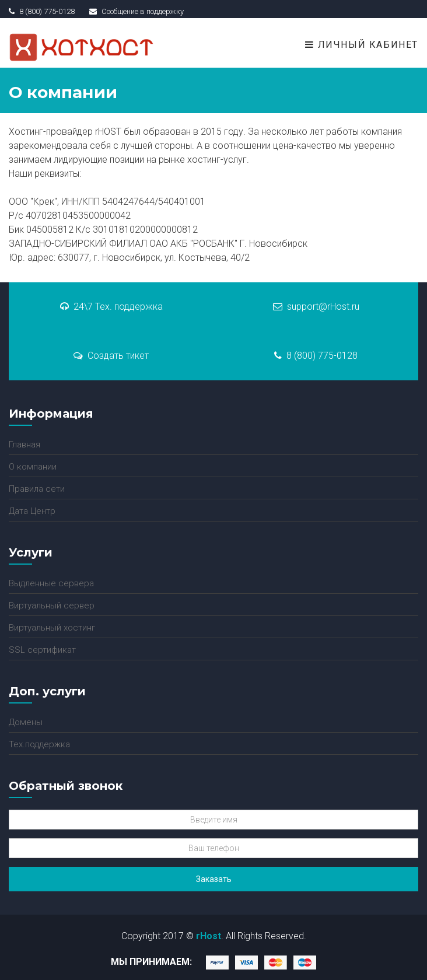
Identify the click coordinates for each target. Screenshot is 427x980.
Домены (26, 722)
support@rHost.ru (316, 307)
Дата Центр (32, 511)
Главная (24, 444)
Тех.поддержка (39, 744)
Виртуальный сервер (52, 605)
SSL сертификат (42, 650)
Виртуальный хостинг (52, 628)
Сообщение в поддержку (136, 11)
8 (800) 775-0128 (316, 356)
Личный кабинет (362, 45)
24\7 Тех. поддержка (111, 307)
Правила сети (37, 489)
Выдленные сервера (51, 583)
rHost (209, 936)
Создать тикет (111, 356)
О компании (33, 467)
